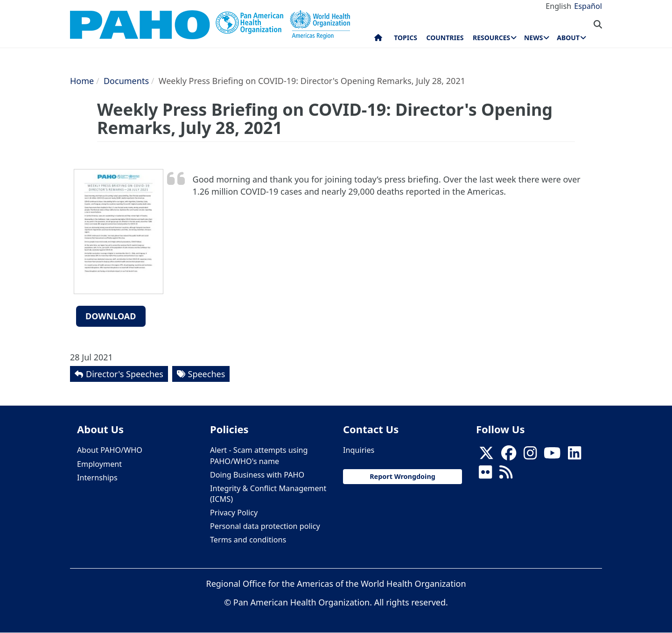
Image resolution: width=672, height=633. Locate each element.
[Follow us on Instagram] (530, 456)
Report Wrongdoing (402, 476)
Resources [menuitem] (491, 38)
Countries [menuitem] (445, 38)
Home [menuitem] (378, 40)
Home (82, 81)
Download (111, 316)
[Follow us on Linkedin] (574, 456)
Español (588, 6)
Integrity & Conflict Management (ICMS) (268, 494)
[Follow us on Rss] (506, 475)
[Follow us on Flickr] (485, 475)
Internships (97, 478)
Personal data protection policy (265, 526)
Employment (99, 464)
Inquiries (359, 450)
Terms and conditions (248, 540)
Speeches (207, 374)
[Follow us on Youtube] (552, 456)
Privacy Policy (234, 513)
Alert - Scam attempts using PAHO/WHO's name (259, 455)
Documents (126, 81)
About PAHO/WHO (110, 450)
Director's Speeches (125, 374)
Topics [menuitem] (406, 38)
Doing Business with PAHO (257, 475)
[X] (486, 456)
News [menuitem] (533, 38)
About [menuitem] (568, 38)
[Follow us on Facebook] (509, 456)
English (558, 6)
